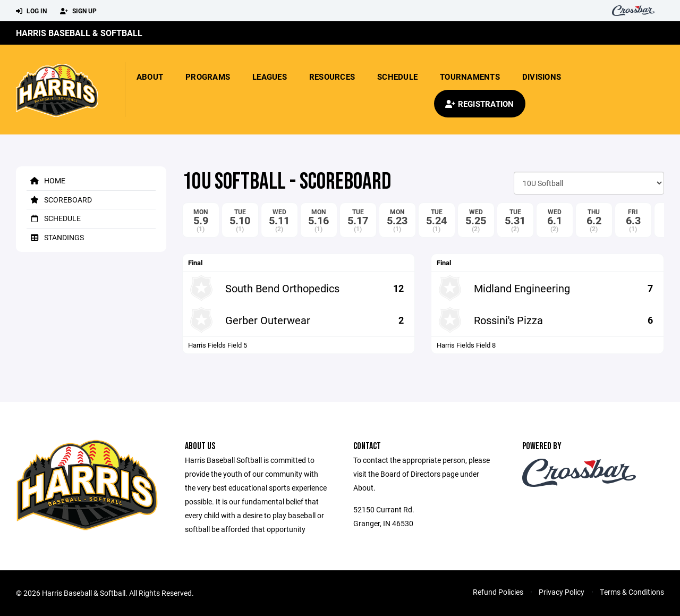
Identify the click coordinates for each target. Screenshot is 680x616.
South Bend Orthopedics (282, 288)
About (150, 77)
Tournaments (470, 77)
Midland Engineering (522, 288)
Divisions (542, 77)
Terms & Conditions (632, 592)
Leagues (270, 77)
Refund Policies (498, 592)
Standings (55, 237)
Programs (208, 77)
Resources (332, 77)
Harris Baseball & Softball (79, 33)
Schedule (397, 77)
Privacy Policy (562, 592)
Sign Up (78, 11)
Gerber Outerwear (268, 320)
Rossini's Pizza (508, 320)
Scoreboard (59, 200)
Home (46, 180)
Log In (31, 11)
